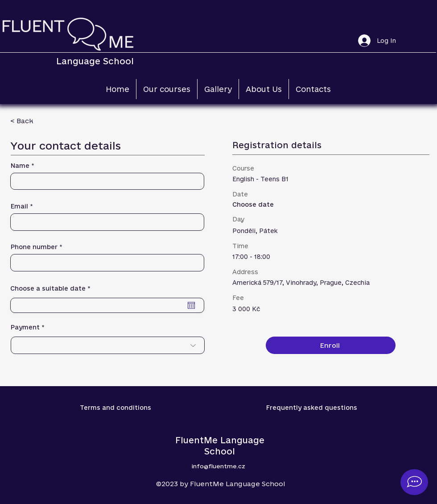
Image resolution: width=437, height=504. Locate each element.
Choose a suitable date (52, 289)
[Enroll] (331, 345)
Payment (25, 327)
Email (19, 206)
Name (20, 166)
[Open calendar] (191, 305)
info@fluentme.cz (218, 466)
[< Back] (42, 121)
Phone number (34, 247)
